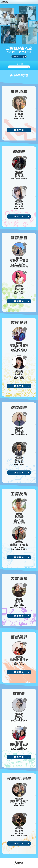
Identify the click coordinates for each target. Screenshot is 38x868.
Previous (3, 108)
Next (35, 108)
